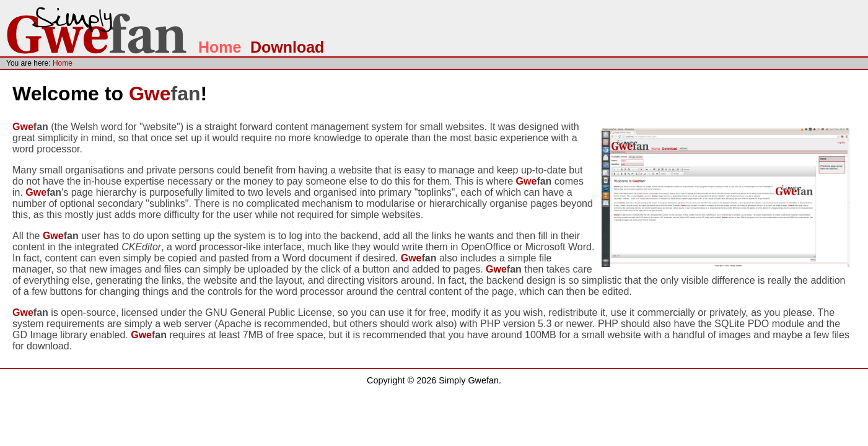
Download (287, 47)
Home (220, 47)
